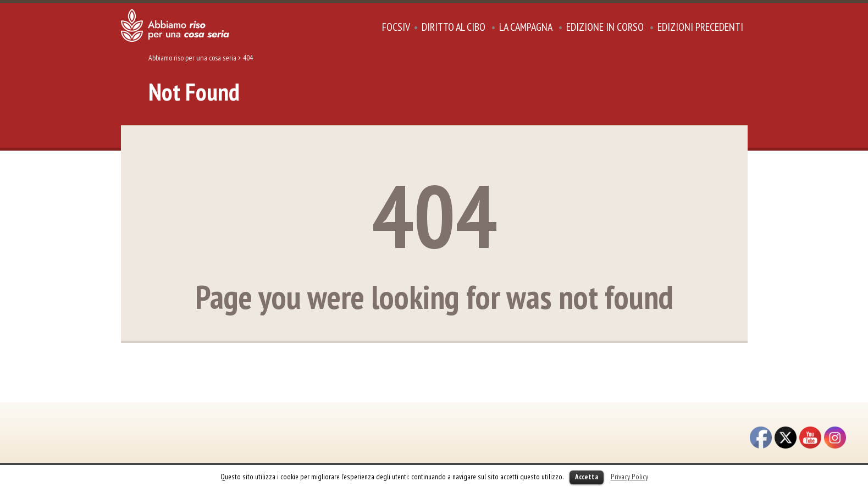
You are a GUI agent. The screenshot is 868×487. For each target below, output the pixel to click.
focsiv (396, 27)
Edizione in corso (605, 27)
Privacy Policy (629, 477)
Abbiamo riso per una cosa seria (192, 58)
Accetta (587, 477)
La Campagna (526, 27)
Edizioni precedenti (700, 27)
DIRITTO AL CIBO (454, 27)
